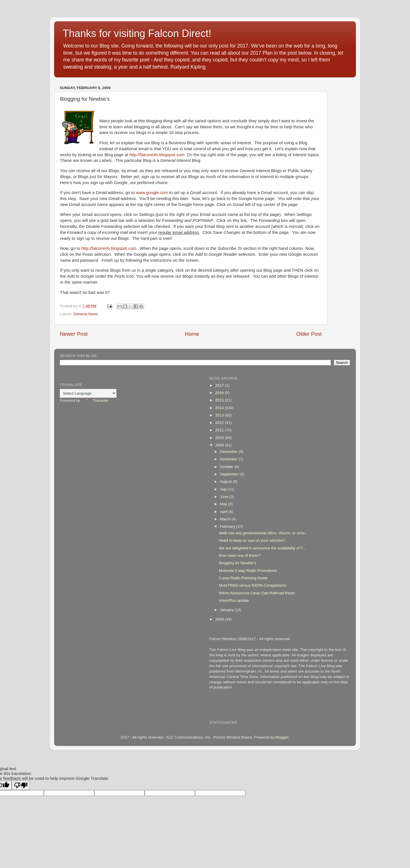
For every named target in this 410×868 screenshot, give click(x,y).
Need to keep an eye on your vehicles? (252, 540)
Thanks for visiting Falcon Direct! (137, 33)
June (225, 497)
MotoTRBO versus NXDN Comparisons (253, 585)
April (224, 512)
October (227, 467)
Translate (95, 400)
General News (86, 314)
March (226, 519)
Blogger (282, 737)
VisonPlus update (234, 600)
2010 (220, 438)
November (229, 459)
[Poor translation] (21, 785)
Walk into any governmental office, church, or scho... (264, 533)
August (226, 482)
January (227, 610)
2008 (220, 619)
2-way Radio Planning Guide (243, 578)
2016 (220, 393)
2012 (220, 423)
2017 (220, 385)
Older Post (309, 334)
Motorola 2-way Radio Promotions (248, 571)
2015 (220, 400)
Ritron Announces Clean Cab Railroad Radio (257, 593)
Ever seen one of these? (240, 555)
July (224, 489)
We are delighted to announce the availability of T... (262, 548)
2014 (220, 408)
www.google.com (152, 193)
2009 (220, 445)
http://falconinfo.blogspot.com (157, 155)
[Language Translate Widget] (88, 393)
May (224, 504)
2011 (220, 430)
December (229, 452)
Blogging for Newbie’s (237, 563)
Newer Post (74, 334)
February (228, 526)
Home (192, 334)
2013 (220, 415)
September (230, 474)
